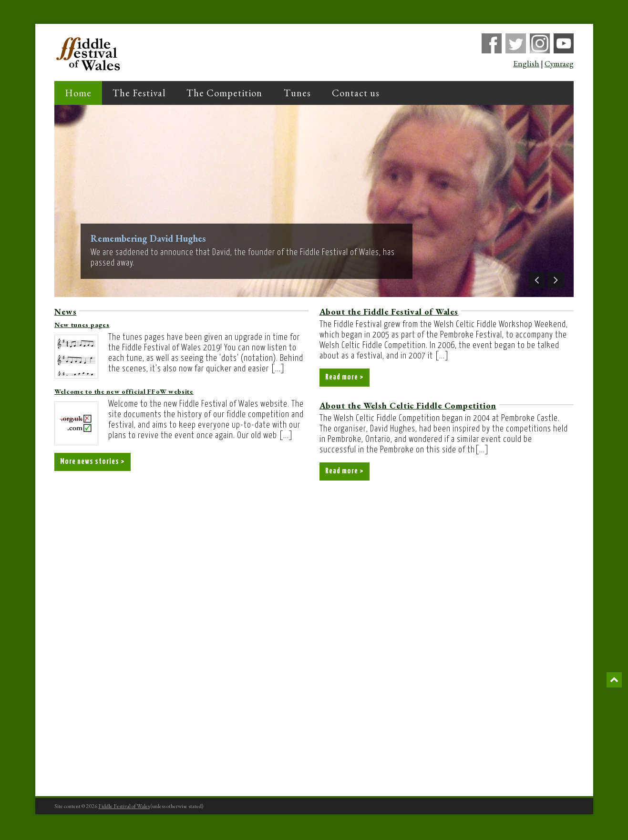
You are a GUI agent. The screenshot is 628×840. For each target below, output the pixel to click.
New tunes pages (82, 325)
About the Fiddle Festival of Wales (389, 312)
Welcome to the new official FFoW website (124, 391)
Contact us (356, 93)
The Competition (224, 93)
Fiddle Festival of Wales (124, 808)
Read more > (346, 378)
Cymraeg (559, 64)
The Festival (139, 93)
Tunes (297, 93)
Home (78, 93)
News (66, 312)
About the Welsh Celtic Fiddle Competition (408, 406)
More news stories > (95, 462)
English (526, 64)
